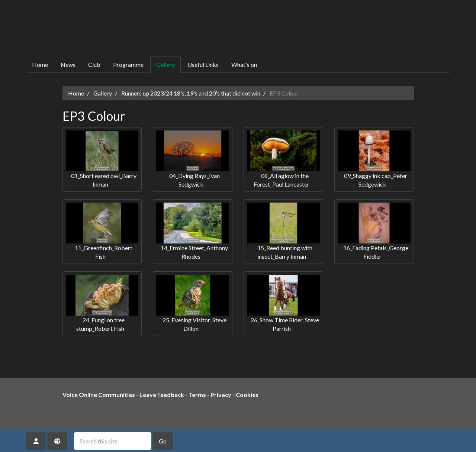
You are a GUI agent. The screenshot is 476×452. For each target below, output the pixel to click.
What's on (244, 64)
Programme (128, 64)
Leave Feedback (162, 395)
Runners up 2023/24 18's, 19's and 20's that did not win (191, 93)
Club (94, 64)
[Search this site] (113, 441)
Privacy (221, 395)
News (68, 64)
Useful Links (203, 64)
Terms (197, 395)
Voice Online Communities (99, 395)
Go (163, 441)
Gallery (165, 64)
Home (40, 64)
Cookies (247, 395)
